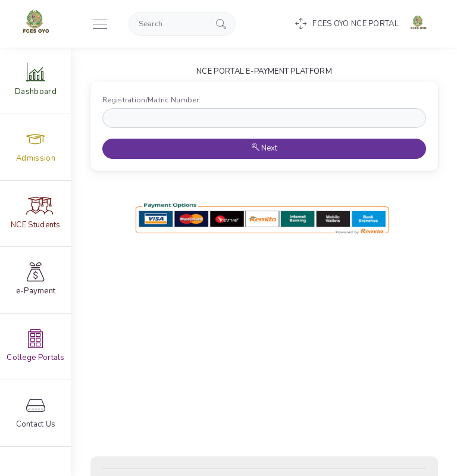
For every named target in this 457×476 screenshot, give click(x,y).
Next (265, 148)
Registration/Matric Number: (154, 100)
